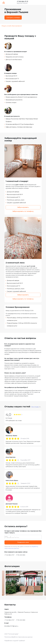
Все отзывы (36, 407)
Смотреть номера (13, 18)
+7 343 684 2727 (9, 555)
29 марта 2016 (25, 438)
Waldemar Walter (11, 436)
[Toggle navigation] (42, 2)
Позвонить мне (23, 542)
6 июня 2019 (24, 507)
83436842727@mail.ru (11, 626)
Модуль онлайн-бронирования (12, 26)
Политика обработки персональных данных (18, 637)
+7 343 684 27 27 (22, 1)
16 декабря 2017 (25, 460)
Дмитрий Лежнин (12, 504)
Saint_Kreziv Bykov (12, 480)
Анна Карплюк (11, 457)
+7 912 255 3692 (21, 555)
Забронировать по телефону (23, 211)
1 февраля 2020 (25, 483)
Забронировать (23, 207)
